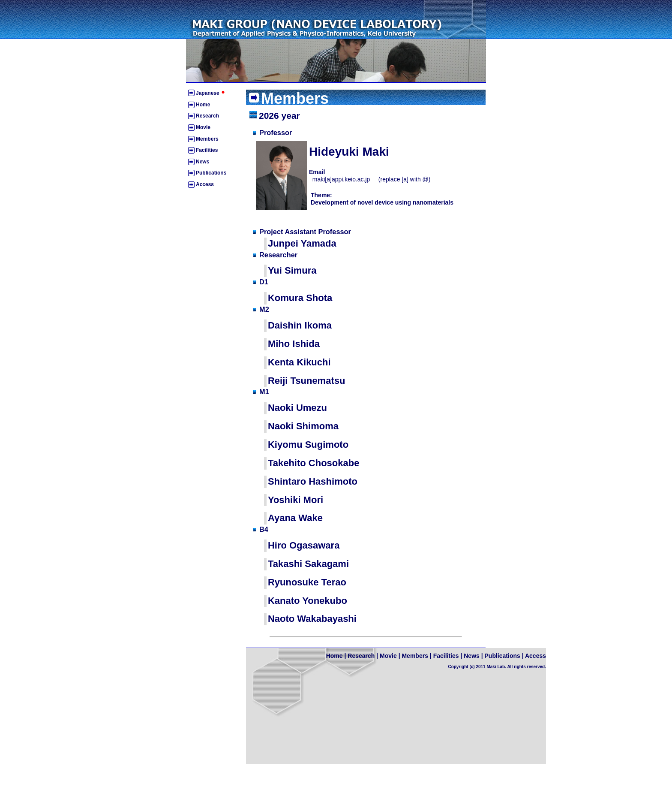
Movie (203, 127)
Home (203, 105)
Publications (211, 173)
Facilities (207, 150)
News (202, 162)
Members (207, 139)
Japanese (211, 93)
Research (207, 116)
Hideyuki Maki (349, 152)
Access (205, 184)
